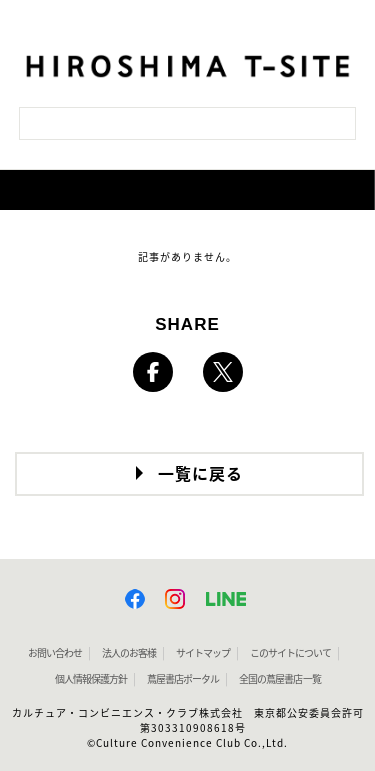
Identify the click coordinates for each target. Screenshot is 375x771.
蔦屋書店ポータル (183, 679)
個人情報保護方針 (91, 679)
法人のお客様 (129, 653)
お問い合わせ (55, 653)
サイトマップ (203, 653)
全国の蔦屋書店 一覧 (280, 679)
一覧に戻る (200, 474)
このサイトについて (290, 653)
